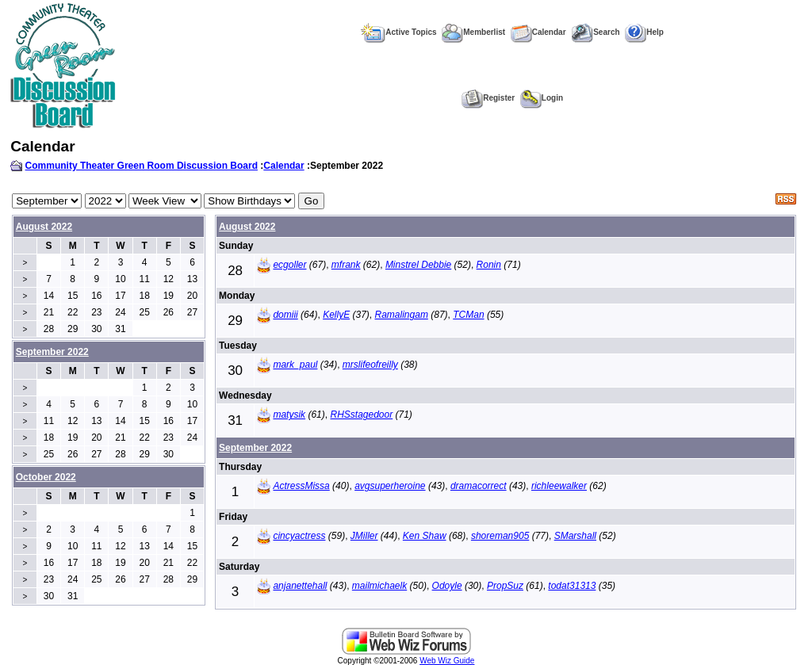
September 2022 (255, 448)
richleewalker (559, 486)
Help (644, 32)
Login (542, 98)
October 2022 (46, 477)
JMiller (364, 536)
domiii (285, 315)
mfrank (346, 265)
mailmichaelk (379, 586)
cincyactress (299, 536)
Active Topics (398, 32)
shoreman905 (500, 536)
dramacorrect (479, 486)
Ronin (489, 265)
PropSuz (505, 586)
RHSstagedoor (361, 415)
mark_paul (295, 365)
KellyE (336, 315)
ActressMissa (301, 486)
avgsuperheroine (390, 486)
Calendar (538, 32)
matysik (289, 415)
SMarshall (575, 536)
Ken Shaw (425, 536)
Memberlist (473, 32)
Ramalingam (402, 315)
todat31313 (572, 586)
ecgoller (289, 265)
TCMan (468, 315)
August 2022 (44, 227)
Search (595, 32)
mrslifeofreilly (370, 365)
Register (488, 98)
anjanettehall (300, 586)
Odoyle (447, 586)
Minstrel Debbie (418, 265)
